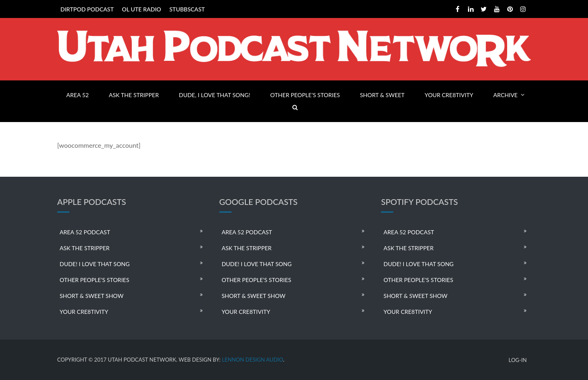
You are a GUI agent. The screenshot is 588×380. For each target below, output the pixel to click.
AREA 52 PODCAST (85, 232)
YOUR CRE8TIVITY (449, 95)
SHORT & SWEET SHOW (91, 296)
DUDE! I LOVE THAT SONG (95, 264)
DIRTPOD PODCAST (87, 9)
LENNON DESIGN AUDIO (252, 360)
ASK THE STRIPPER (134, 95)
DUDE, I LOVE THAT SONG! (215, 95)
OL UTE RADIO (142, 9)
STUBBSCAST (187, 9)
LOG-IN (518, 360)
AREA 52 (77, 95)
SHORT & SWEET (382, 95)
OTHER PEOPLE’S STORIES (305, 95)
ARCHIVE (506, 95)
